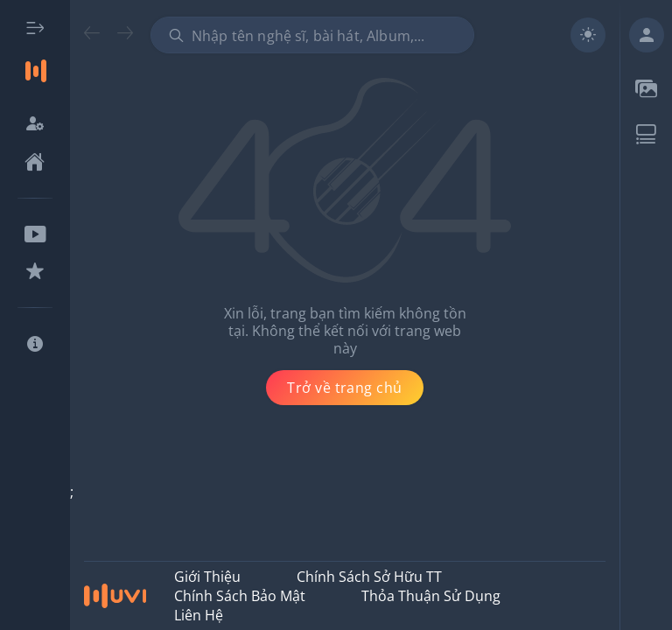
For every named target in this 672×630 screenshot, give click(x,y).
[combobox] (312, 35)
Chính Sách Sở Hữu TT (369, 577)
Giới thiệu (207, 577)
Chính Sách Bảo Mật (240, 596)
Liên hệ (199, 615)
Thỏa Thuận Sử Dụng (431, 596)
